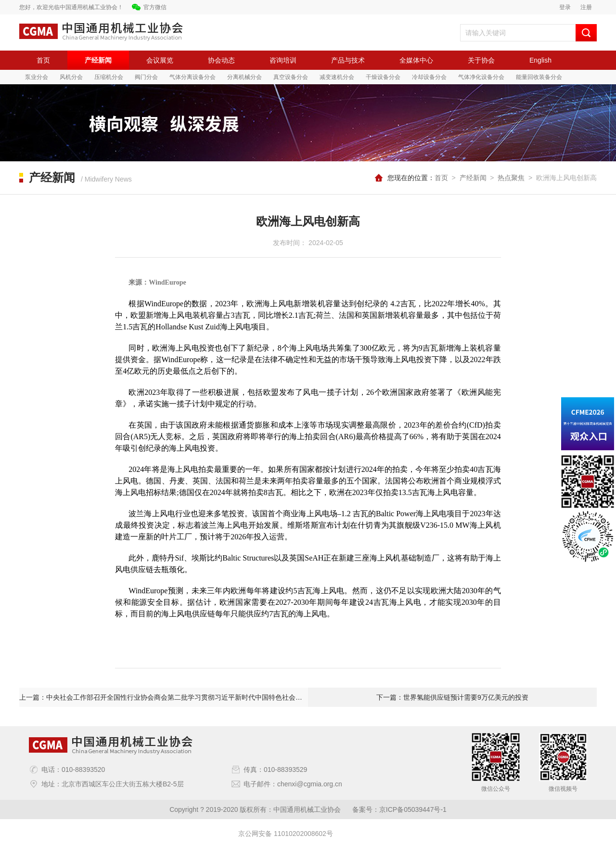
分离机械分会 (244, 77)
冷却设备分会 (429, 77)
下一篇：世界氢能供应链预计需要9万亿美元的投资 (452, 697)
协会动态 (221, 60)
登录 (565, 7)
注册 (586, 7)
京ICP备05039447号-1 (413, 809)
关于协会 (481, 60)
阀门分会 (146, 77)
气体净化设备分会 (481, 77)
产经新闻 (98, 60)
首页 (43, 60)
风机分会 (71, 77)
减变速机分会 (337, 77)
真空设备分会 (291, 77)
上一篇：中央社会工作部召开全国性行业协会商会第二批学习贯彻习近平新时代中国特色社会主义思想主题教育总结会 (164, 697)
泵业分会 (37, 77)
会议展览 (160, 60)
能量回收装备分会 (539, 77)
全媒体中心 (416, 60)
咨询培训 (283, 60)
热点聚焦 (511, 178)
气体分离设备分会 (192, 77)
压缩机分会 (109, 77)
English (540, 60)
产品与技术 (348, 60)
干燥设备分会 (383, 77)
